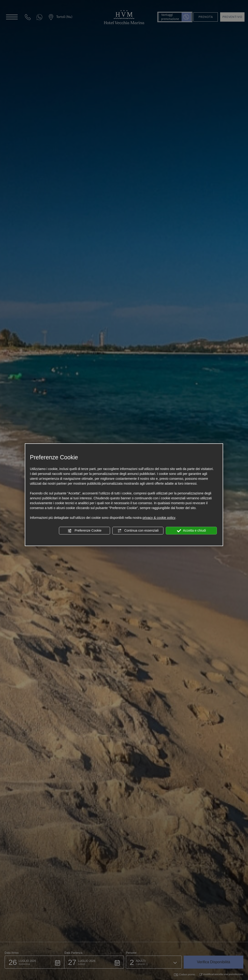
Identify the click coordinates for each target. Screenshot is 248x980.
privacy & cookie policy (159, 518)
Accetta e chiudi (191, 531)
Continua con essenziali (138, 531)
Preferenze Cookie (85, 531)
